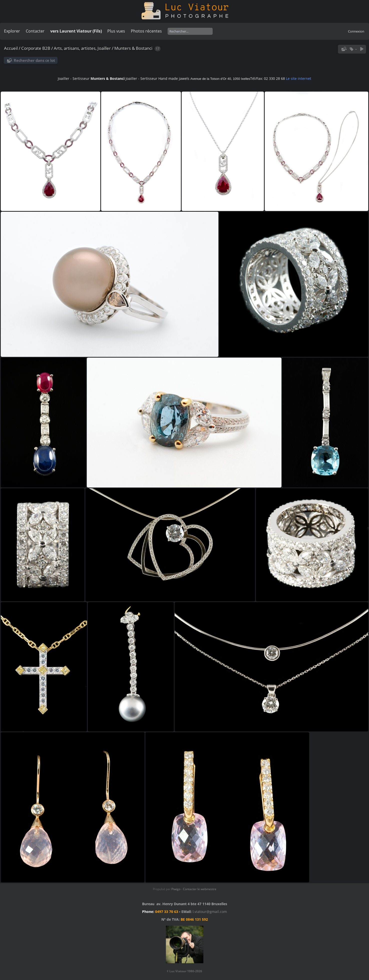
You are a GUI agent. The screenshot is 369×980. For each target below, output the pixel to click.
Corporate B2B (36, 48)
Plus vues (116, 31)
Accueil (11, 48)
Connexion (356, 31)
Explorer (12, 31)
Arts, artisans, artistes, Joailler (82, 48)
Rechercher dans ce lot (34, 60)
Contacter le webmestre (200, 889)
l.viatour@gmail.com (210, 912)
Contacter (35, 31)
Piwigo (176, 889)
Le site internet (299, 78)
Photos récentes (146, 31)
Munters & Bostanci (133, 48)
